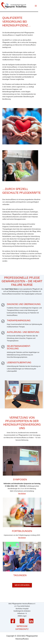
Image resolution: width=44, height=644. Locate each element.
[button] (22, 585)
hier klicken (22, 493)
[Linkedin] (31, 621)
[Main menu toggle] (36, 6)
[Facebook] (13, 621)
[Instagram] (22, 621)
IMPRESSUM (22, 626)
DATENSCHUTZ (22, 629)
